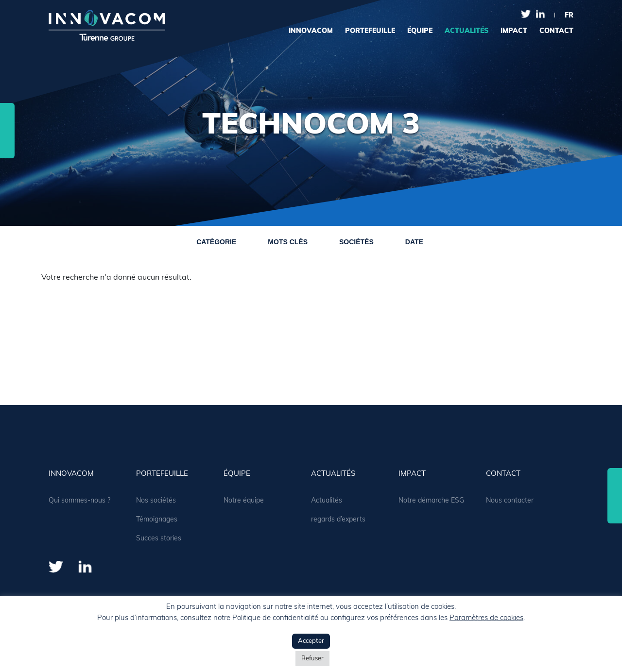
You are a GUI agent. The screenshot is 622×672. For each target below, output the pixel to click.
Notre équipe (244, 501)
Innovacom (311, 31)
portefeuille (370, 31)
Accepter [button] (311, 641)
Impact (514, 31)
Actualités (327, 501)
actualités (466, 31)
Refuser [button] (312, 659)
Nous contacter (510, 501)
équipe (420, 31)
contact (556, 31)
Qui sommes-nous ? (79, 501)
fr (569, 16)
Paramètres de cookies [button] (486, 618)
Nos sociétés (156, 501)
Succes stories (159, 539)
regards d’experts (338, 520)
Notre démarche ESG (431, 501)
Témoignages (157, 520)
